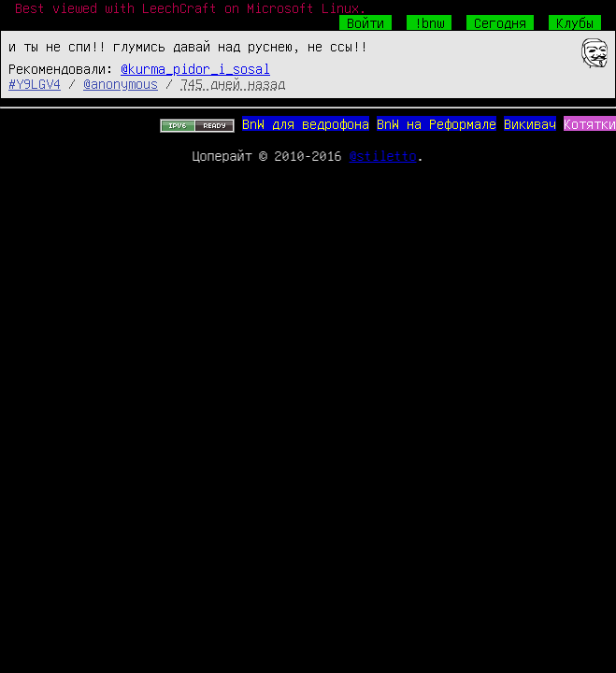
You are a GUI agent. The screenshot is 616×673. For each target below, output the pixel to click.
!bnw (429, 22)
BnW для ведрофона (306, 123)
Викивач (530, 123)
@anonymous (121, 83)
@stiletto (383, 155)
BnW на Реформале (437, 123)
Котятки (590, 123)
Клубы (575, 22)
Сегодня (500, 22)
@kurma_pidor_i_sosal (195, 68)
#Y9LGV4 (35, 83)
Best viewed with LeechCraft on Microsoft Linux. (191, 7)
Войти (365, 22)
